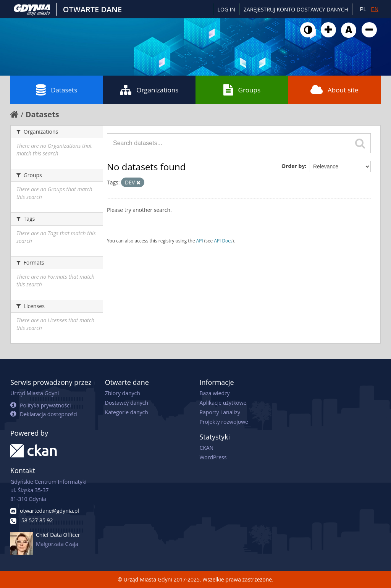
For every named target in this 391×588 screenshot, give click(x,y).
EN (375, 9)
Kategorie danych (127, 412)
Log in (226, 9)
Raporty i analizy (220, 412)
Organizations (149, 90)
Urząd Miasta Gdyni (35, 393)
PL (363, 9)
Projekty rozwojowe (224, 422)
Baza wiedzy (214, 393)
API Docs (223, 241)
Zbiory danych (123, 393)
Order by (293, 166)
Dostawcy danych (127, 403)
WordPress (213, 457)
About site (334, 90)
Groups (242, 90)
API (200, 241)
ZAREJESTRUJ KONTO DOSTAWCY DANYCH (296, 9)
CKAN (206, 448)
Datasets (57, 90)
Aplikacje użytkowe (223, 403)
